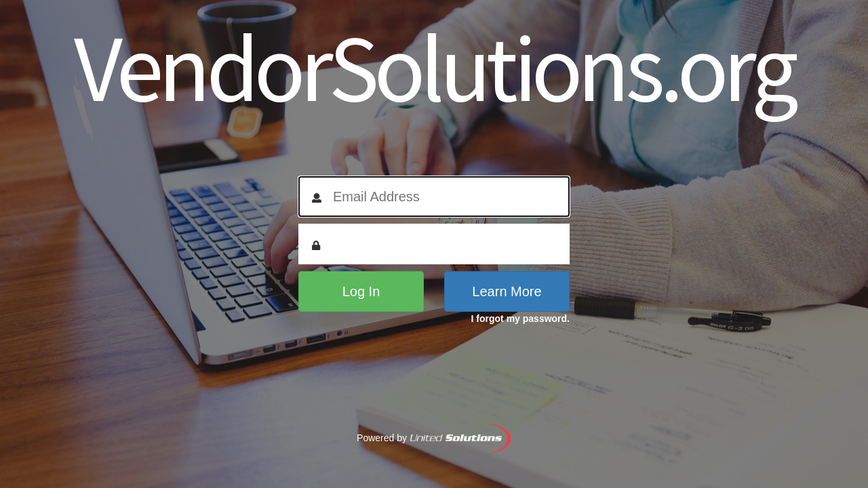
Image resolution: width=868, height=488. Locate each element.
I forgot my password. (520, 319)
